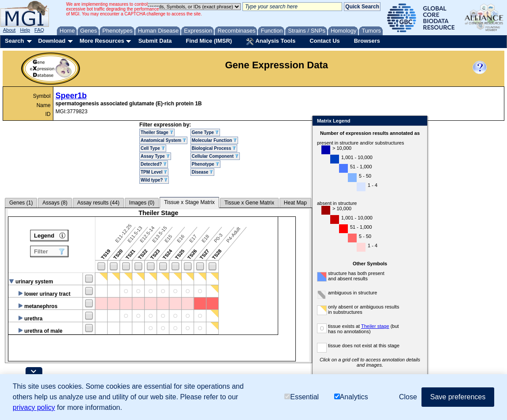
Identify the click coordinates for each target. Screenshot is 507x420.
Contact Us (325, 41)
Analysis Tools (271, 41)
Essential (302, 397)
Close (419, 121)
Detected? (154, 164)
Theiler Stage (157, 132)
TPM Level (154, 172)
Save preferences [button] (458, 397)
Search (14, 41)
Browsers (367, 41)
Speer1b (71, 96)
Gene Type (205, 132)
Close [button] (408, 397)
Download (52, 41)
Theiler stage (375, 326)
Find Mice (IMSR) (209, 41)
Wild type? (154, 180)
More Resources (102, 41)
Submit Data (155, 41)
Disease (203, 172)
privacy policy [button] (34, 407)
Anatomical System (163, 140)
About (9, 30)
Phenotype (205, 164)
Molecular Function (214, 140)
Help (25, 30)
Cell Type (153, 148)
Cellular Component (215, 156)
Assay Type (155, 156)
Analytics (351, 397)
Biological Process (214, 148)
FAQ (39, 30)
